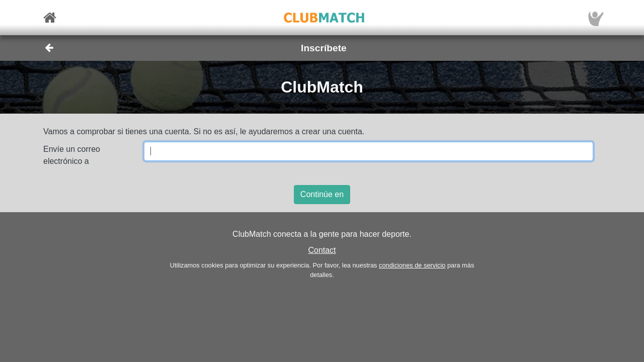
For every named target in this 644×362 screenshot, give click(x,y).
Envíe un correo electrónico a (72, 155)
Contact (322, 250)
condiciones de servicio (412, 265)
